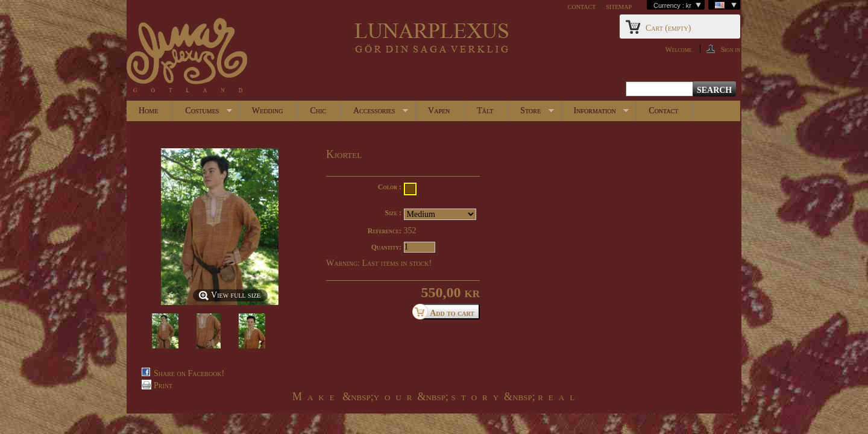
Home (148, 111)
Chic (318, 111)
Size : (393, 213)
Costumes (203, 114)
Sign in (731, 49)
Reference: (385, 231)
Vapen (439, 111)
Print (163, 385)
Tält (485, 111)
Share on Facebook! (189, 373)
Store (531, 114)
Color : (390, 187)
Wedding (268, 111)
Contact (663, 111)
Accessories (375, 114)
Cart (668, 28)
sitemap (619, 6)
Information (596, 114)
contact (582, 6)
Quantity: (386, 247)
